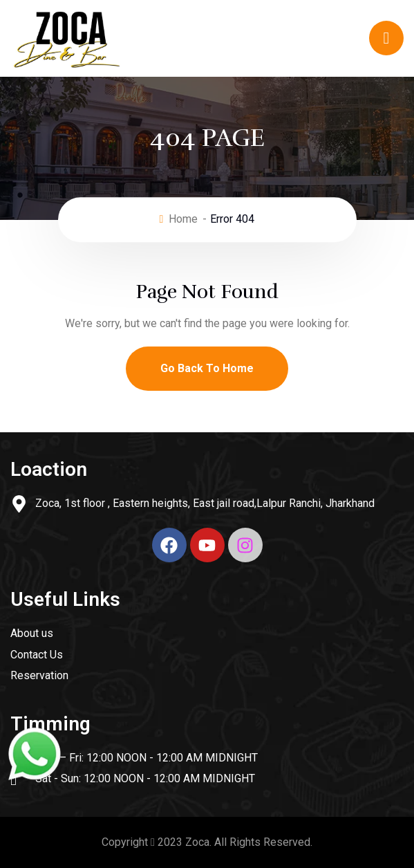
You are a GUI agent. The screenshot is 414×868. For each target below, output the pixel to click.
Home (183, 219)
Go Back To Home (207, 368)
